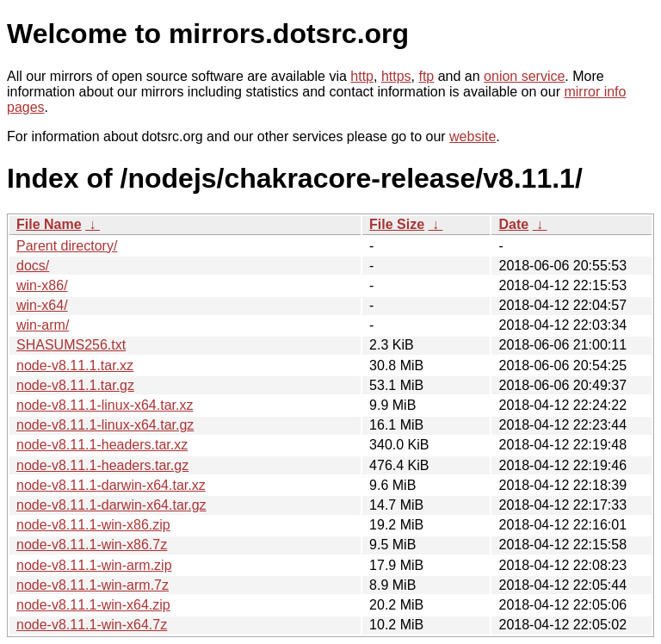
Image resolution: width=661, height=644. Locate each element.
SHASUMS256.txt (71, 345)
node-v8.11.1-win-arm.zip (94, 565)
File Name (49, 224)
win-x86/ (42, 285)
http (362, 76)
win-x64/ (42, 305)
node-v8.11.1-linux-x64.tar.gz (105, 425)
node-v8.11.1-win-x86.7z (92, 545)
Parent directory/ (67, 246)
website (473, 136)
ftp (426, 76)
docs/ (33, 266)
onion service (524, 76)
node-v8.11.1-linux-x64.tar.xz (105, 405)
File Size (397, 224)
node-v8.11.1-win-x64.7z (92, 625)
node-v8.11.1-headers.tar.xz (102, 445)
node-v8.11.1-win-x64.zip (93, 605)
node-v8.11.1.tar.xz (75, 365)
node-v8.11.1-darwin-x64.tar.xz (111, 485)
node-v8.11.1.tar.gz (75, 385)
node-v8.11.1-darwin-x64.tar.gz (111, 505)
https (396, 76)
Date (513, 224)
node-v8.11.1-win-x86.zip (93, 525)
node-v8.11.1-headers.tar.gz (102, 465)
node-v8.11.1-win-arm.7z (93, 585)
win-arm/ (43, 325)
